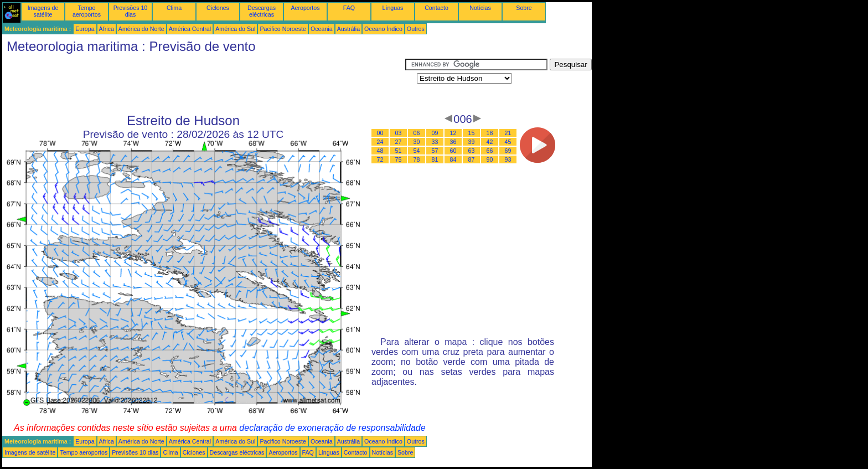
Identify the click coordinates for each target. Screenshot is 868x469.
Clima (174, 8)
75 (399, 159)
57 (435, 151)
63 (472, 151)
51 (399, 151)
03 (399, 133)
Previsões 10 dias (131, 11)
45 (508, 142)
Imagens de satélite (43, 11)
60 (453, 151)
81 (435, 159)
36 (453, 142)
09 (435, 133)
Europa (85, 29)
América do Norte (141, 29)
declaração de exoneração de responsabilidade (332, 428)
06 (417, 133)
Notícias (480, 8)
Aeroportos (305, 8)
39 (472, 142)
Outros (416, 29)
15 (472, 133)
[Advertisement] (204, 84)
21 (508, 133)
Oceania (322, 29)
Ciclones (218, 8)
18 (490, 133)
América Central (190, 29)
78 (417, 159)
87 (472, 159)
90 (490, 159)
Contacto (436, 8)
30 (417, 142)
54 (417, 151)
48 (380, 151)
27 (399, 142)
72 (380, 159)
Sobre (524, 8)
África (107, 29)
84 (453, 159)
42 (490, 142)
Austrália (348, 29)
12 (453, 133)
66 (490, 151)
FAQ (349, 8)
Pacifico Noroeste (283, 29)
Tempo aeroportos (87, 11)
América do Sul (235, 29)
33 (435, 142)
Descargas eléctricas (262, 11)
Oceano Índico (383, 29)
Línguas (393, 8)
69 (508, 151)
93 (508, 159)
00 (380, 133)
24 (380, 142)
